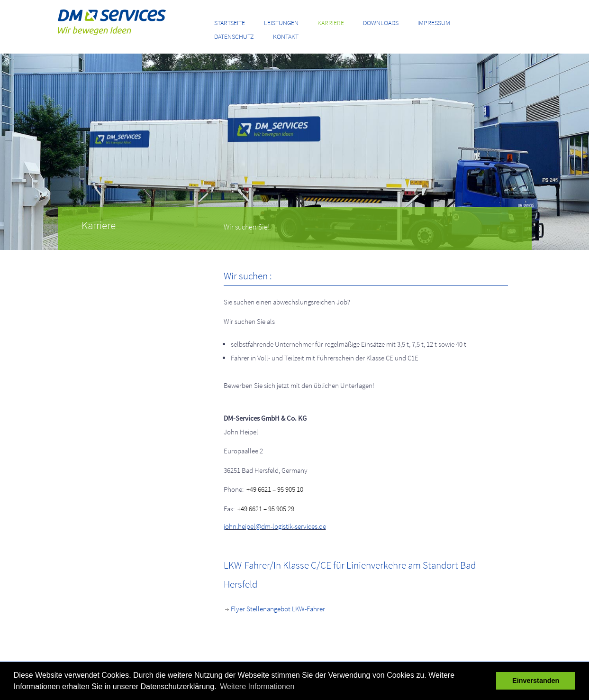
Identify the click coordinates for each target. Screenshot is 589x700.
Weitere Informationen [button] (257, 686)
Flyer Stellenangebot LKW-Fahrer (274, 609)
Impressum (434, 23)
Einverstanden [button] (536, 681)
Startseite (230, 23)
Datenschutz (234, 37)
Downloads (381, 23)
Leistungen (281, 23)
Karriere (331, 23)
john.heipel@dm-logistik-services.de (275, 526)
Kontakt (286, 37)
